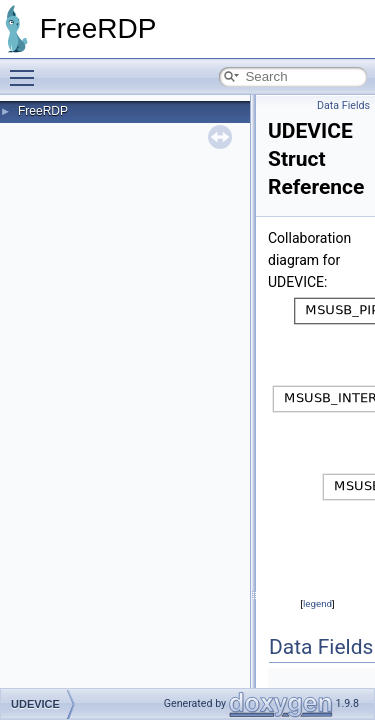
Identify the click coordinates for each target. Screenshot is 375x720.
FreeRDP (43, 111)
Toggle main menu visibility (27, 69)
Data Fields (343, 105)
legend (317, 603)
